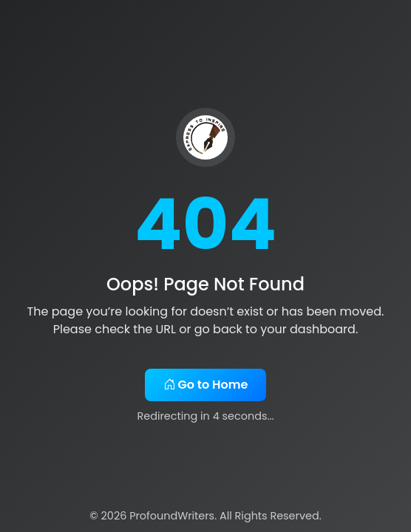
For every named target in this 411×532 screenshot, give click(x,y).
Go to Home (206, 385)
